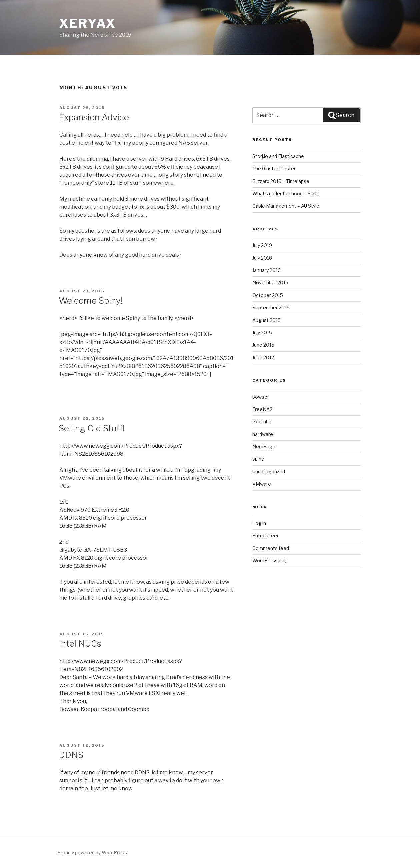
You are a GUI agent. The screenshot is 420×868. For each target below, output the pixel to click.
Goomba (262, 421)
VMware (262, 484)
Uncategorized (269, 471)
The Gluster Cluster (274, 168)
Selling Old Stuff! (92, 428)
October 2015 (268, 295)
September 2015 (271, 307)
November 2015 (270, 282)
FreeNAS (262, 409)
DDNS (71, 755)
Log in (259, 523)
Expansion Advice (94, 117)
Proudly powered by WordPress (92, 852)
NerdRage (264, 446)
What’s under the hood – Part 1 (286, 193)
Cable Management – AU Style (286, 206)
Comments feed (271, 548)
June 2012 (263, 357)
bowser (261, 397)
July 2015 (262, 332)
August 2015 (266, 320)
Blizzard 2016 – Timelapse (281, 181)
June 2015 (263, 345)
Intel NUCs (80, 643)
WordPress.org (269, 560)
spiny (258, 459)
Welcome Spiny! (91, 300)
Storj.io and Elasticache (278, 156)
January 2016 (266, 270)
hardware (263, 434)
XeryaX (88, 23)
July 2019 (262, 245)
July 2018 (262, 258)
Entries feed (266, 535)
